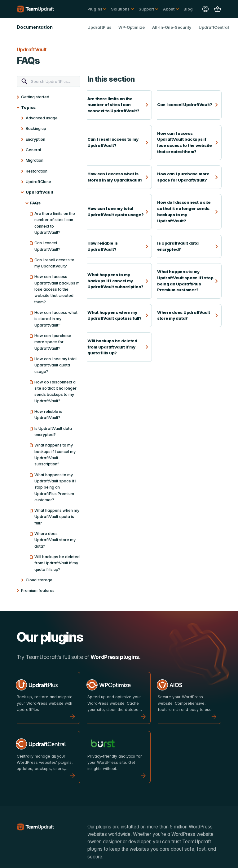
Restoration (37, 171)
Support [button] (146, 9)
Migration (35, 160)
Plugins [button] (95, 9)
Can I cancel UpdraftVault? (47, 246)
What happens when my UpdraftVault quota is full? (57, 517)
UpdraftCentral (214, 27)
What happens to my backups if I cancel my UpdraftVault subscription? (55, 455)
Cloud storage (39, 580)
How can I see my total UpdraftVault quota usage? (55, 365)
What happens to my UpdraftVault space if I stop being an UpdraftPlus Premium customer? (55, 487)
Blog (188, 9)
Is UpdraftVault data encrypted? (53, 432)
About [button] (169, 9)
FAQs (35, 203)
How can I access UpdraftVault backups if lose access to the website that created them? (57, 289)
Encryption (35, 139)
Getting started (35, 97)
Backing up (36, 128)
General (33, 150)
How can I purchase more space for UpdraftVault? (53, 342)
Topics (28, 107)
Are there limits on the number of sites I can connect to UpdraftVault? (55, 223)
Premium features (38, 590)
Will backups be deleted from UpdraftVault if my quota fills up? (57, 563)
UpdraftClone (38, 182)
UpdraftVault (40, 192)
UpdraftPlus (99, 27)
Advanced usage (42, 118)
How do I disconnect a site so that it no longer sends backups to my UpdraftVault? (55, 391)
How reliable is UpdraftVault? (48, 415)
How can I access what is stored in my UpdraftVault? (56, 319)
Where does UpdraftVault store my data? (55, 540)
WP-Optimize (132, 27)
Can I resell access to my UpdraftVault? (54, 263)
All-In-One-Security (172, 27)
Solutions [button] (120, 9)
